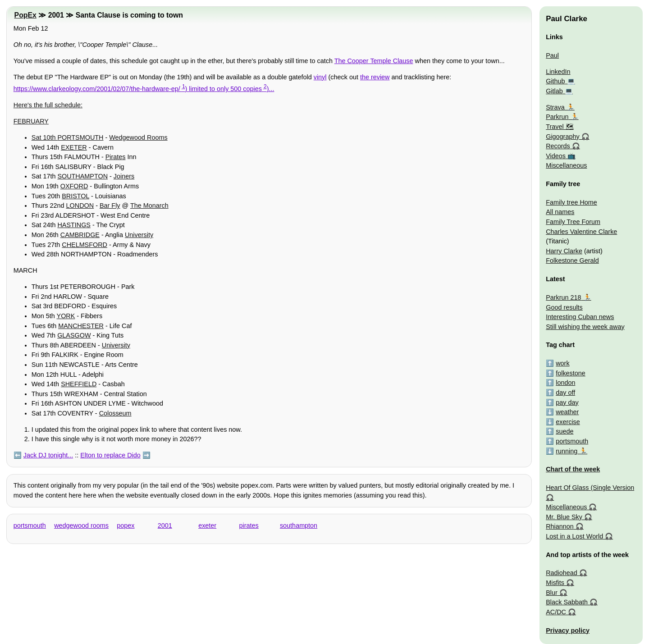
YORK (66, 316)
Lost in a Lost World (574, 536)
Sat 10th (45, 137)
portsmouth (30, 525)
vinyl (320, 77)
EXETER (74, 147)
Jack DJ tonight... (48, 455)
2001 (165, 525)
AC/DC (556, 612)
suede (564, 431)
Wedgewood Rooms (138, 137)
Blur (552, 593)
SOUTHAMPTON (82, 176)
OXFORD (74, 186)
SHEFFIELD (79, 384)
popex (126, 525)
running (567, 451)
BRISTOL (75, 196)
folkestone (571, 373)
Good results (564, 307)
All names (560, 212)
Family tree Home (571, 202)
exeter (207, 525)
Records (558, 146)
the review (375, 77)
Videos (556, 156)
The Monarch (149, 206)
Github (555, 81)
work (562, 363)
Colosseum (115, 413)
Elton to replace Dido (110, 455)
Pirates (116, 157)
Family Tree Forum (573, 222)
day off (565, 393)
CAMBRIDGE (80, 235)
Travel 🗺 (560, 127)
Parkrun (557, 117)
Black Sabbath (567, 602)
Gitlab (554, 91)
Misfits (555, 583)
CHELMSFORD (85, 245)
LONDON (80, 206)
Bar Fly (110, 206)
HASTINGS (74, 225)
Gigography (562, 137)
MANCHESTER (81, 326)
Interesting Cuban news (580, 317)
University (139, 235)
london (565, 383)
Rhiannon (560, 526)
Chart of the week (573, 469)
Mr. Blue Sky (564, 517)
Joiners (124, 176)
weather (567, 412)
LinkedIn (558, 72)
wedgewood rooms (81, 525)
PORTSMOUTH (80, 137)
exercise (568, 422)
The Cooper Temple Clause (374, 61)
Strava (555, 107)
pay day (567, 402)
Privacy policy (568, 630)
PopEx (25, 15)
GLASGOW (74, 335)
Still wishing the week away (585, 327)
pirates (249, 525)
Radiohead (562, 573)
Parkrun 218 (563, 297)
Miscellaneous (566, 165)
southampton (299, 525)
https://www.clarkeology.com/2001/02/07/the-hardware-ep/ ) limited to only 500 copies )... (144, 89)
